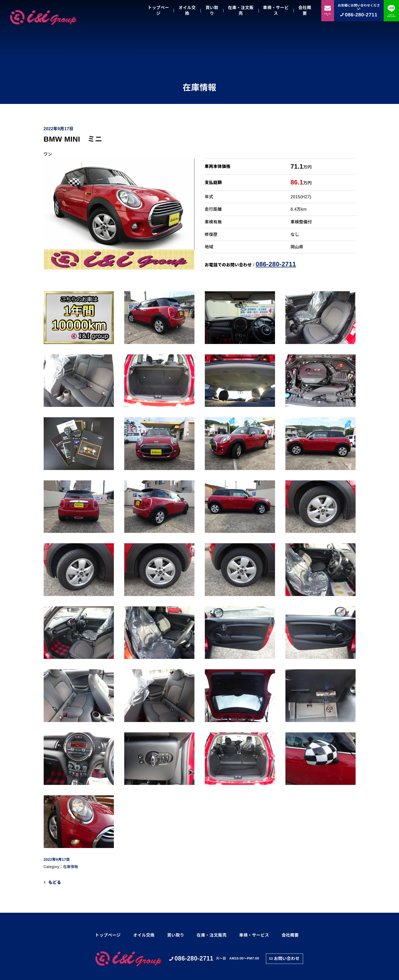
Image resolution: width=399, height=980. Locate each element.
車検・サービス (276, 11)
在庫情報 (71, 867)
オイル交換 (187, 11)
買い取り (212, 11)
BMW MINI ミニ (77, 139)
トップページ (158, 11)
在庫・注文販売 (241, 11)
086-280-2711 (276, 264)
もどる (55, 882)
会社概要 (305, 11)
